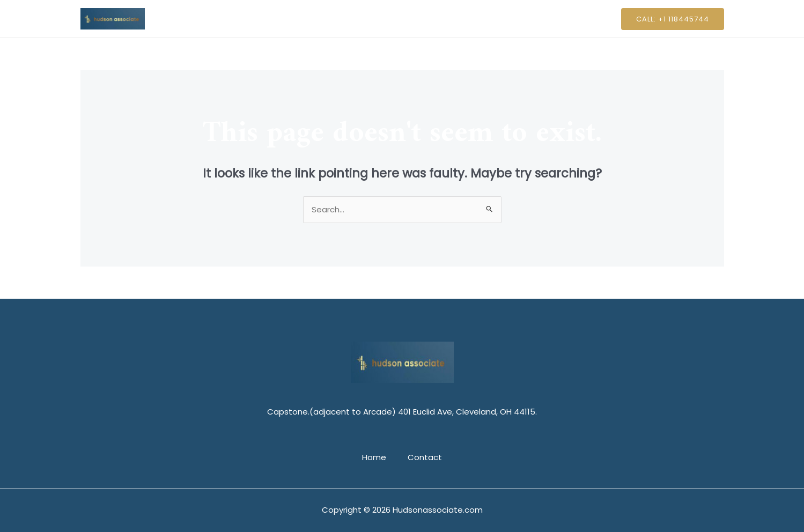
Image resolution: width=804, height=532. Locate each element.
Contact (422, 19)
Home (377, 19)
